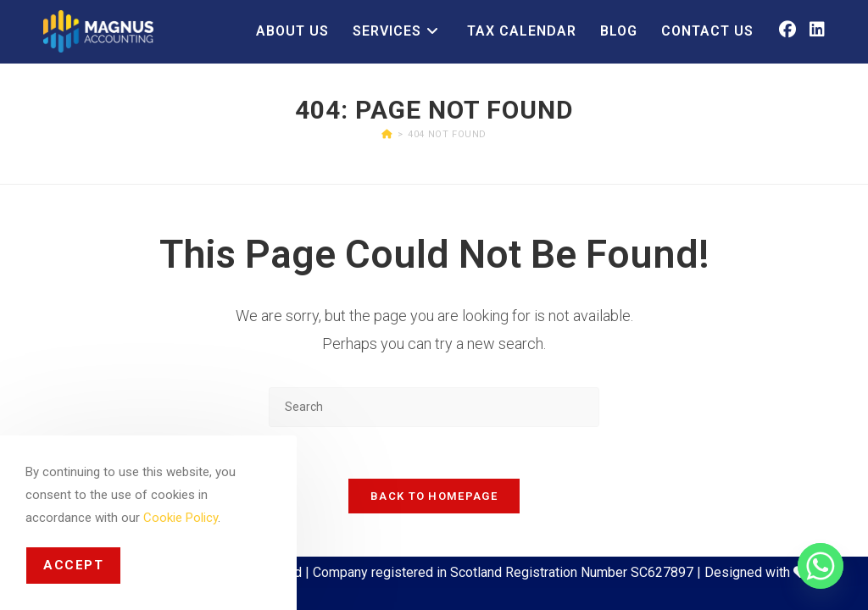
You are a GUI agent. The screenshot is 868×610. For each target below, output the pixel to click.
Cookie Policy (181, 518)
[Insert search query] (434, 407)
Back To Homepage (434, 496)
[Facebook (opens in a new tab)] (787, 30)
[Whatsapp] (821, 566)
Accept (73, 565)
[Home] (387, 134)
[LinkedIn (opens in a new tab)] (817, 30)
